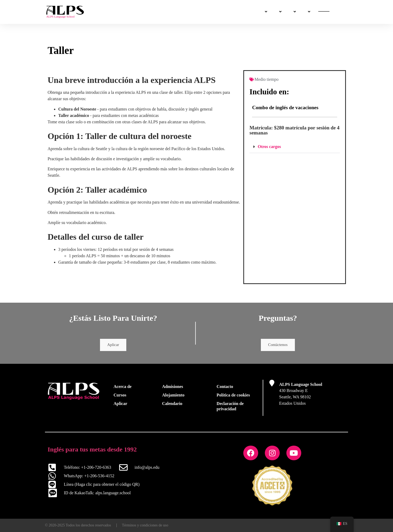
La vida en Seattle (222, 12)
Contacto (225, 388)
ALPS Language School (301, 386)
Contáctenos (299, 12)
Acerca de (123, 388)
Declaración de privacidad (230, 408)
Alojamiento (173, 396)
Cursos (155, 12)
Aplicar (113, 346)
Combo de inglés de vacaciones (285, 107)
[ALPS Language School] (272, 384)
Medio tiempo (266, 79)
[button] (295, 147)
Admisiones (184, 12)
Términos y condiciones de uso (145, 525)
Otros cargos (269, 147)
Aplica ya (333, 12)
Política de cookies (233, 396)
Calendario (172, 405)
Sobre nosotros (262, 12)
